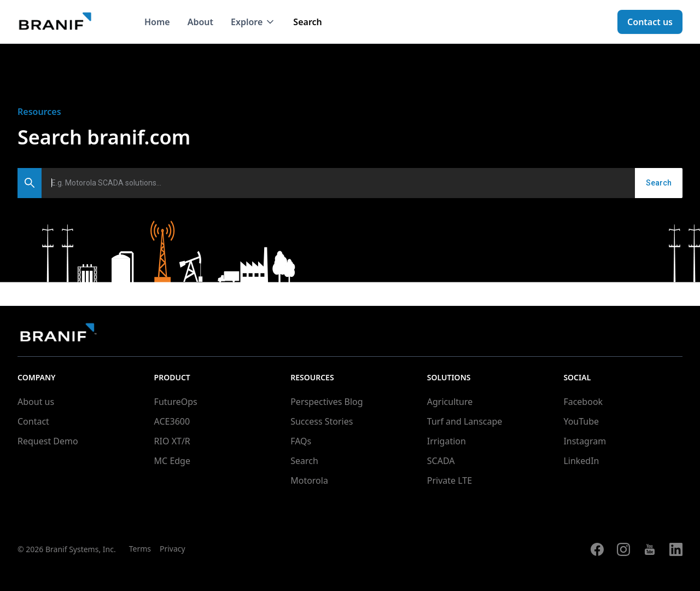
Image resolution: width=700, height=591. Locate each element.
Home (157, 22)
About (200, 22)
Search (307, 22)
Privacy (173, 549)
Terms (140, 549)
